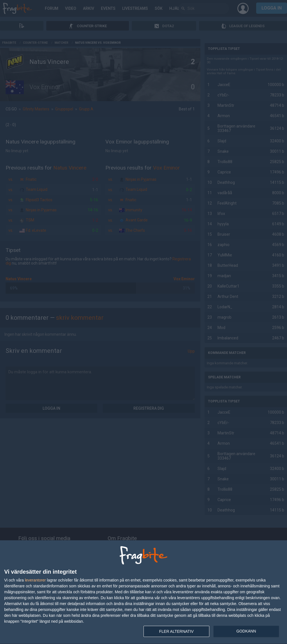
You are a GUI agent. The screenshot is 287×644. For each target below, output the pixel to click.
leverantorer (35, 580)
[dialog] (143, 592)
